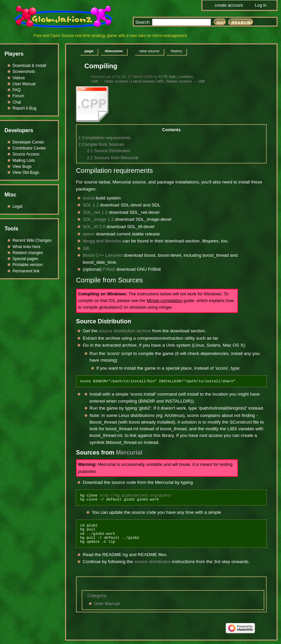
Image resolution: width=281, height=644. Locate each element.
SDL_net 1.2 (95, 212)
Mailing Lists (24, 161)
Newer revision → (181, 81)
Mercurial (129, 453)
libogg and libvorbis (102, 241)
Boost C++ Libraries (102, 255)
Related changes (28, 253)
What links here (27, 247)
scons (88, 198)
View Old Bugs (26, 172)
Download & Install (29, 66)
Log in (260, 5)
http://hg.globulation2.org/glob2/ (136, 495)
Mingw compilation (164, 301)
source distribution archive (125, 331)
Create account (229, 5)
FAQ (17, 90)
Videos (19, 78)
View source (149, 51)
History (176, 51)
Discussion (114, 51)
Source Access (26, 154)
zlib (86, 248)
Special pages (25, 259)
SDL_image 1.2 (98, 219)
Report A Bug (25, 108)
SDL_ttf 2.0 (94, 227)
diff (95, 81)
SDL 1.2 (91, 205)
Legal (18, 206)
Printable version (28, 265)
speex (89, 234)
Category (96, 596)
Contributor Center (29, 148)
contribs (185, 77)
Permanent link (26, 271)
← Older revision (114, 81)
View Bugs (22, 166)
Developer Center (28, 142)
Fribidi (109, 269)
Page (89, 51)
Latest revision (143, 81)
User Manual (107, 604)
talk (173, 77)
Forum (18, 96)
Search (142, 22)
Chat (17, 102)
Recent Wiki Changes (32, 240)
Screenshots (24, 72)
